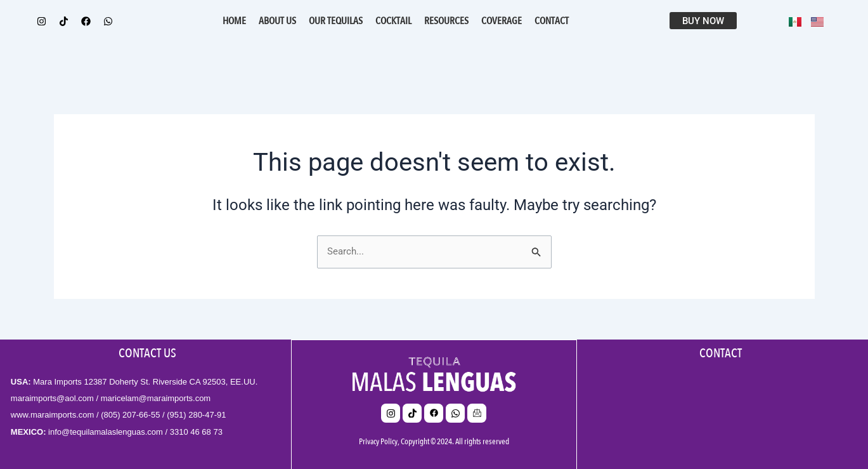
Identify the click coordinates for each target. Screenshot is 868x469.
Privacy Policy (378, 441)
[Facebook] (434, 413)
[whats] (455, 413)
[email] (477, 413)
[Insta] (391, 413)
